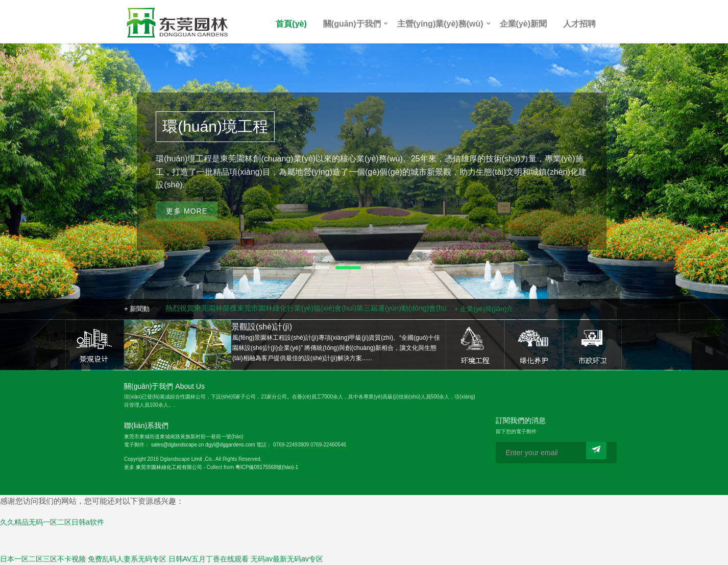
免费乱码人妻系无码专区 (127, 559)
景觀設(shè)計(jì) (95, 345)
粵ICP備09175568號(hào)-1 (267, 467)
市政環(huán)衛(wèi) (592, 345)
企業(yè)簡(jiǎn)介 (487, 309)
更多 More (187, 223)
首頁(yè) (291, 24)
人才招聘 (579, 24)
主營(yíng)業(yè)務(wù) (440, 24)
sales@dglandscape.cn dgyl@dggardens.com (203, 445)
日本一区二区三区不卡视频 (43, 559)
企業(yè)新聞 (523, 24)
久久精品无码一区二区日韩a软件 (52, 522)
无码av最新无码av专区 (287, 559)
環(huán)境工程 (475, 345)
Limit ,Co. (202, 459)
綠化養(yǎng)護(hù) (534, 345)
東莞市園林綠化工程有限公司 (169, 467)
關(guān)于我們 (352, 24)
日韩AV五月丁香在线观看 (209, 559)
